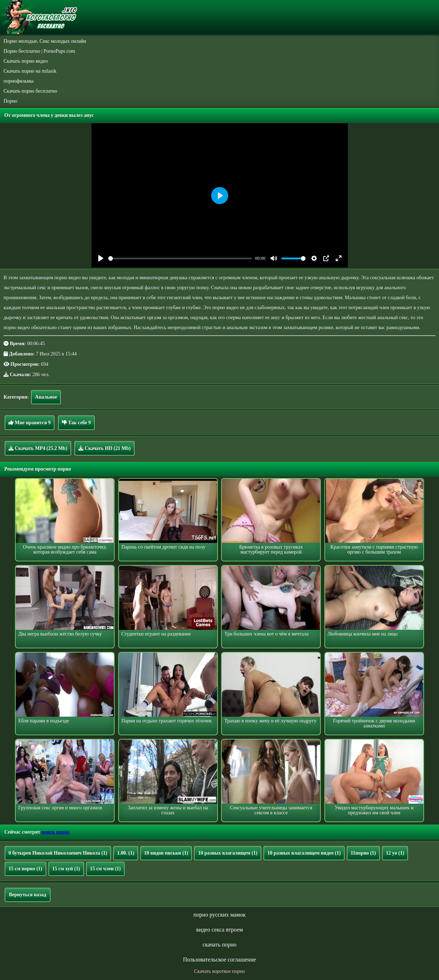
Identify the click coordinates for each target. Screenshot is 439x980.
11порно (363, 853)
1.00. (126, 853)
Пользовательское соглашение (219, 960)
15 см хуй (66, 869)
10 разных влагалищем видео (304, 853)
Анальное (46, 397)
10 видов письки (166, 853)
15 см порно (25, 869)
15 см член (106, 869)
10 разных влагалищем (228, 853)
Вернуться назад (28, 895)
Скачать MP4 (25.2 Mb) (38, 448)
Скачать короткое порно (219, 971)
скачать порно (219, 945)
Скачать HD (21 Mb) (104, 448)
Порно (11, 101)
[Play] (101, 258)
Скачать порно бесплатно (30, 91)
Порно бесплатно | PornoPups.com (39, 51)
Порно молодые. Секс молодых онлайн (45, 41)
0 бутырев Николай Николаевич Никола (58, 853)
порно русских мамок (219, 915)
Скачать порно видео (26, 61)
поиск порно (55, 832)
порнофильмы (19, 81)
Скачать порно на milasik (30, 71)
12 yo (395, 853)
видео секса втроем (219, 930)
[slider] (180, 258)
